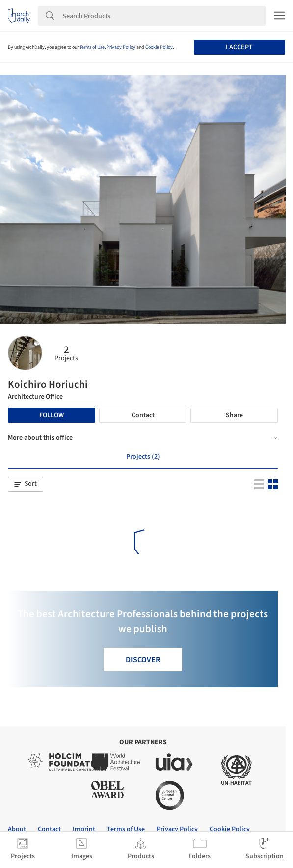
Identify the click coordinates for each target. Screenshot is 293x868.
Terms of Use (92, 47)
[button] (26, 484)
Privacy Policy (121, 47)
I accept (239, 47)
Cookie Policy (159, 47)
